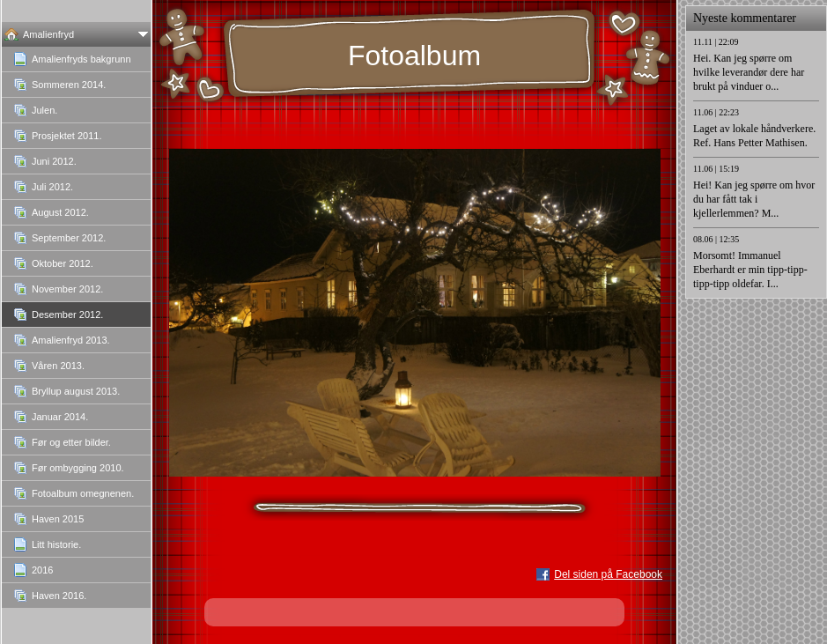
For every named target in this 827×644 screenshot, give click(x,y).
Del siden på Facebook (608, 574)
